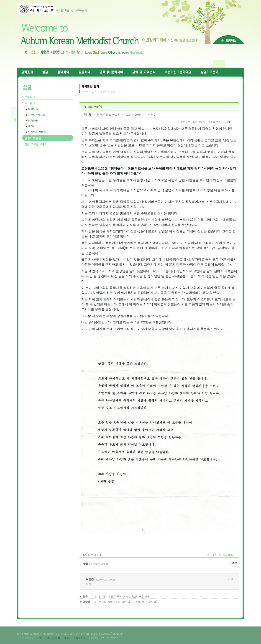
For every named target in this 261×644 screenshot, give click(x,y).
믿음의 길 (33, 109)
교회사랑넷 (112, 638)
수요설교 (30, 103)
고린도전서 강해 (37, 115)
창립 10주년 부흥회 (36, 144)
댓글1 (86, 564)
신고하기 (211, 555)
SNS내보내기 (92, 555)
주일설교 (30, 97)
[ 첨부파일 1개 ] (222, 122)
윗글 (95, 564)
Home (85, 91)
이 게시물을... (227, 555)
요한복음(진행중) (37, 132)
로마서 (32, 126)
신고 (231, 579)
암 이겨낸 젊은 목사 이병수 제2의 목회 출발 (125, 596)
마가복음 (33, 120)
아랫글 (104, 564)
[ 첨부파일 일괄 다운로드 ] (194, 122)
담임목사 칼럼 (33, 138)
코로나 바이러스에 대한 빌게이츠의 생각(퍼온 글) (128, 602)
